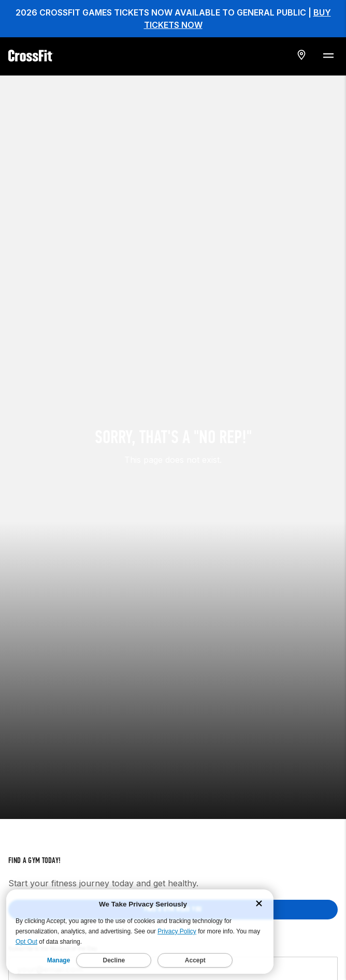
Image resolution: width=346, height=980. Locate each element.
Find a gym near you (173, 800)
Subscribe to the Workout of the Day (53, 839)
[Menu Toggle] (328, 55)
